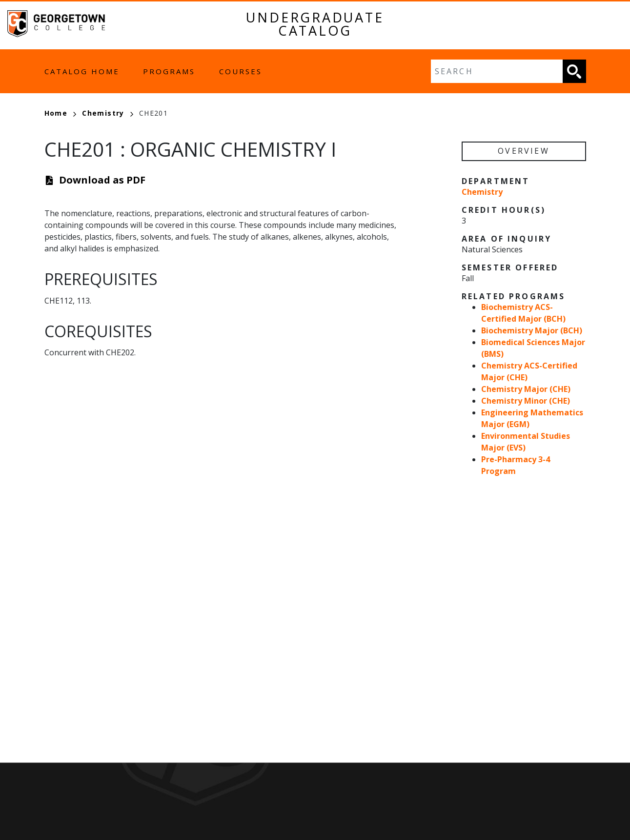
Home (61, 113)
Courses (241, 71)
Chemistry (108, 113)
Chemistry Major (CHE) (526, 389)
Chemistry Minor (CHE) (526, 401)
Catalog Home (82, 71)
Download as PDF (102, 180)
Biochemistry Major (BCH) (532, 330)
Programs (169, 71)
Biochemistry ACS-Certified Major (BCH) (523, 313)
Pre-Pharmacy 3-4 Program (516, 465)
